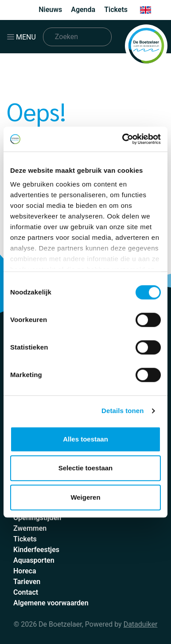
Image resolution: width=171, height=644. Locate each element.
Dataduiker (141, 624)
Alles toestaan (85, 439)
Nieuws (50, 10)
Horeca (25, 571)
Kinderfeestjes (36, 550)
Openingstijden (37, 518)
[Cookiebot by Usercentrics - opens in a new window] (123, 139)
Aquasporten (34, 560)
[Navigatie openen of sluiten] (23, 37)
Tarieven (27, 582)
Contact (26, 592)
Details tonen (122, 411)
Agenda (83, 10)
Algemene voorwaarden (51, 603)
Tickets (116, 10)
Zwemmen (30, 528)
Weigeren (85, 497)
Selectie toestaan (86, 468)
